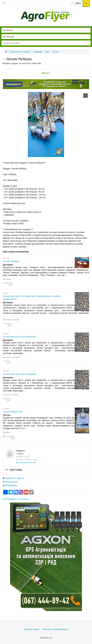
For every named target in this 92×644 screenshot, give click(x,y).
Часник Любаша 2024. (13, 412)
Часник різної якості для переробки (19, 337)
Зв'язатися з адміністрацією (55, 629)
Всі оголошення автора (26, 462)
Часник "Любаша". (11, 261)
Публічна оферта (32, 629)
